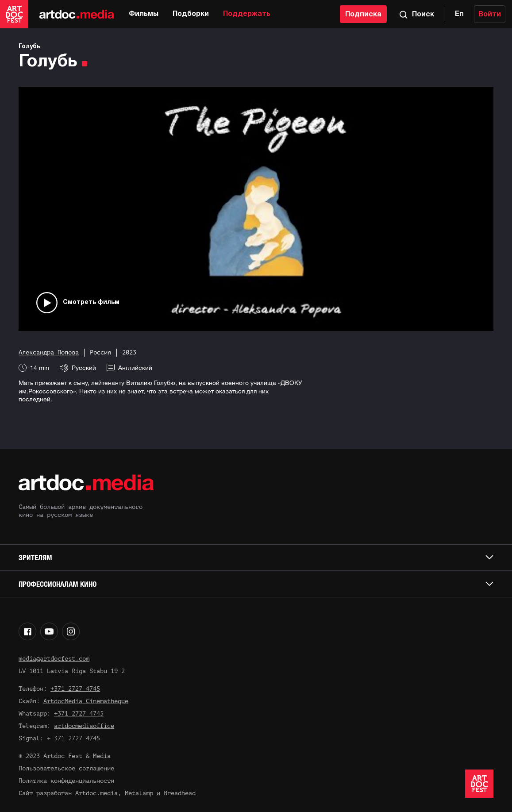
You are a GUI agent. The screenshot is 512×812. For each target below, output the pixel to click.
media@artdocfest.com (54, 659)
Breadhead (180, 793)
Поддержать (247, 14)
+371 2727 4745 (75, 689)
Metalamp (139, 793)
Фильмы (144, 14)
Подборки (191, 14)
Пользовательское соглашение (66, 768)
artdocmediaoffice (84, 726)
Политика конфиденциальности (66, 781)
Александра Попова (49, 352)
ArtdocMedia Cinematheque (86, 701)
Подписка (363, 15)
